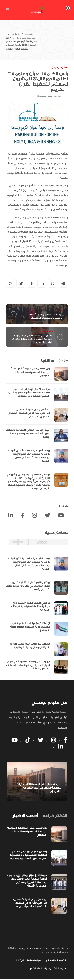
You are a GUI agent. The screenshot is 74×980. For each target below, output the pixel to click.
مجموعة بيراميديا (26, 948)
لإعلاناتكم (36, 968)
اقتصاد (59, 311)
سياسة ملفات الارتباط (29, 960)
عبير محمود (46, 96)
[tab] (25, 816)
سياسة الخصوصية (55, 968)
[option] (37, 430)
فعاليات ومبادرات (26, 38)
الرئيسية (30, 34)
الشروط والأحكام (56, 960)
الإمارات (16, 34)
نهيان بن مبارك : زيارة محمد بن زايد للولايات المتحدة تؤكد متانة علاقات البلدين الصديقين (32, 339)
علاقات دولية (46, 332)
